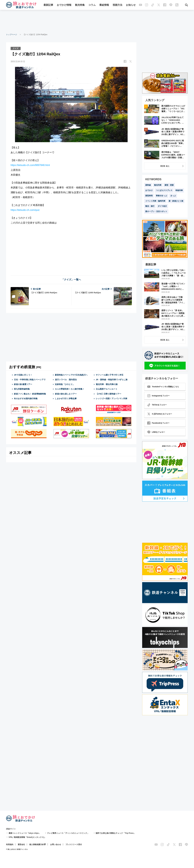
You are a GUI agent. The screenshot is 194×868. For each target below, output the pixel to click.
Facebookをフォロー (158, 423)
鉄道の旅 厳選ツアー (23, 384)
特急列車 (179, 190)
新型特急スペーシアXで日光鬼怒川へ (71, 375)
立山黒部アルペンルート (107, 389)
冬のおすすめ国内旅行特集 (26, 399)
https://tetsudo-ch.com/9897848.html (30, 165)
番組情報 (104, 5)
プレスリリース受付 (74, 845)
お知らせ (131, 5)
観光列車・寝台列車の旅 (107, 384)
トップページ (12, 35)
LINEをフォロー (156, 432)
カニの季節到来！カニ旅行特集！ (70, 389)
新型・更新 (169, 185)
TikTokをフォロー (157, 405)
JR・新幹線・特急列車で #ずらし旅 (112, 380)
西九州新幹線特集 (22, 389)
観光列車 (158, 185)
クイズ (16, 48)
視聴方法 (117, 5)
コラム (92, 5)
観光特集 (80, 5)
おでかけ (149, 190)
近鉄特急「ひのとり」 (65, 384)
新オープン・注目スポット (156, 211)
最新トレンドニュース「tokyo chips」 (25, 833)
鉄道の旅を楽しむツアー (66, 394)
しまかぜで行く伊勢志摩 (66, 399)
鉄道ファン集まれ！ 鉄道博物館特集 (30, 394)
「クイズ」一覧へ (71, 280)
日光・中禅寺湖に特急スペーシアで (30, 380)
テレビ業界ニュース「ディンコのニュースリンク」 (68, 833)
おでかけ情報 (64, 5)
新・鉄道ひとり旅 (176, 201)
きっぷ (173, 196)
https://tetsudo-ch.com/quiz (25, 210)
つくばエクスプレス (164, 190)
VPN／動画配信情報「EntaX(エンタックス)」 (27, 837)
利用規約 (10, 845)
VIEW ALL (165, 166)
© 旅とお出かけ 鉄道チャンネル (17, 849)
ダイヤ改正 (162, 206)
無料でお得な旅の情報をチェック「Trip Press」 (115, 833)
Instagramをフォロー (158, 396)
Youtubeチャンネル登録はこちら (163, 387)
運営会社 (21, 845)
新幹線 (148, 185)
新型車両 (149, 196)
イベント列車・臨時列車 (155, 201)
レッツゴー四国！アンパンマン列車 (112, 399)
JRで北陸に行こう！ (23, 375)
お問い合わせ (56, 845)
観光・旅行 (150, 206)
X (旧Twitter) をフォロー (160, 414)
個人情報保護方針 (37, 845)
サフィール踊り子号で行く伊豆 (110, 375)
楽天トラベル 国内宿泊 (66, 380)
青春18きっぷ (161, 196)
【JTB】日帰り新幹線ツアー (109, 394)
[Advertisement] (97, 21)
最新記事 (48, 5)
